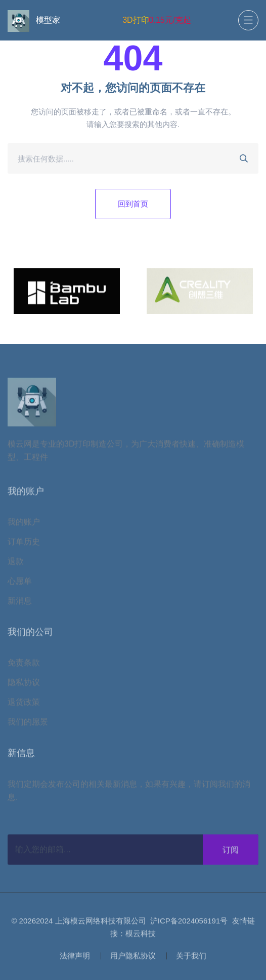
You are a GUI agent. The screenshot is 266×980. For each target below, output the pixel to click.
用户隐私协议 (133, 957)
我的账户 (24, 524)
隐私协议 (24, 684)
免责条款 (24, 664)
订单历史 (24, 543)
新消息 (20, 603)
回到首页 (133, 204)
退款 (16, 563)
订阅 (231, 852)
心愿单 (20, 583)
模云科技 (141, 935)
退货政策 (24, 704)
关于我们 (191, 957)
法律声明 (75, 957)
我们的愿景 (28, 724)
